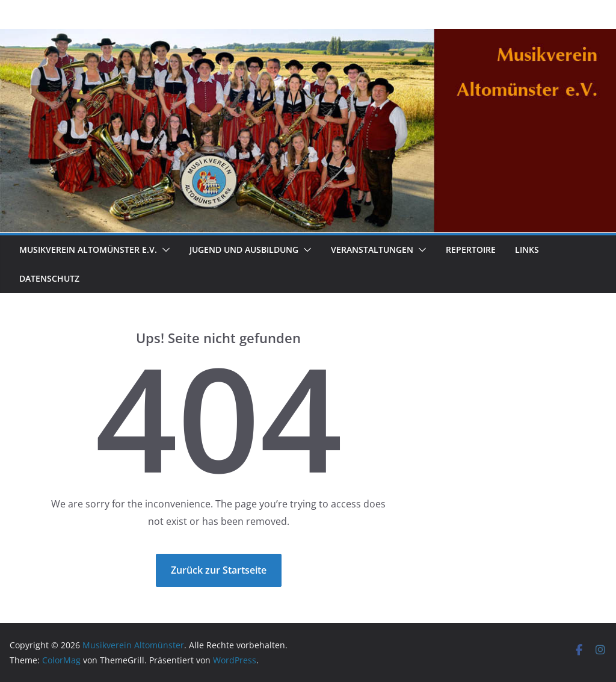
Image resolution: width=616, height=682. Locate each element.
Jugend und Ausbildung (244, 250)
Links (527, 250)
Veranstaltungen (372, 250)
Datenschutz (49, 278)
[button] (164, 250)
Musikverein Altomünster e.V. (88, 250)
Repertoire (471, 250)
